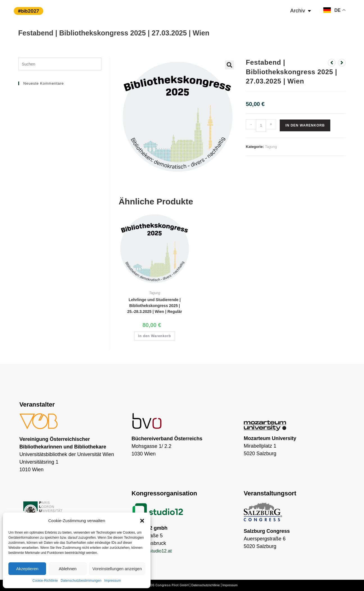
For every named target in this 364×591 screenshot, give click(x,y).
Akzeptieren (27, 569)
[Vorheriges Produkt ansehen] (332, 63)
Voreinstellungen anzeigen (117, 569)
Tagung (271, 147)
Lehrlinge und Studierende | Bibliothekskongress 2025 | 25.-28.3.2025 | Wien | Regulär (155, 306)
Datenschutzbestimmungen (81, 581)
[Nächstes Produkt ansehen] (342, 63)
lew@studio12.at (156, 551)
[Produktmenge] (261, 126)
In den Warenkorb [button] (155, 336)
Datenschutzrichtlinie (206, 585)
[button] (142, 521)
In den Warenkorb (305, 125)
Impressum (112, 581)
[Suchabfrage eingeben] (60, 64)
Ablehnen (68, 569)
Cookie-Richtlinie (45, 581)
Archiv (301, 11)
